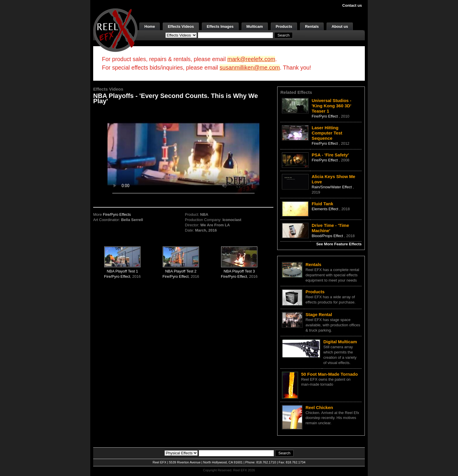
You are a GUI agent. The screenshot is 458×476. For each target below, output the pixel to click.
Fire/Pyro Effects (117, 214)
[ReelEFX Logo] (115, 30)
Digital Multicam (340, 342)
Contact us (352, 5)
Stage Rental (319, 314)
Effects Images (220, 26)
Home (150, 26)
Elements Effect (325, 209)
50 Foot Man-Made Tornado (329, 374)
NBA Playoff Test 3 (239, 271)
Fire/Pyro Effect (117, 276)
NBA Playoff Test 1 (122, 271)
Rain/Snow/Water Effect (332, 187)
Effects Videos (181, 26)
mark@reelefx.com (251, 59)
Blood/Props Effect (328, 236)
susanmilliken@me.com (250, 68)
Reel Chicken (319, 407)
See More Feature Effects (339, 244)
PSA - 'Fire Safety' (330, 155)
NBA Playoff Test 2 (181, 271)
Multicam (255, 26)
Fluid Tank (322, 204)
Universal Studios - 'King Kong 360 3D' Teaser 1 (332, 106)
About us (340, 26)
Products (284, 26)
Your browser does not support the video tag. (183, 154)
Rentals (312, 26)
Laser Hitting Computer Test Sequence (327, 133)
